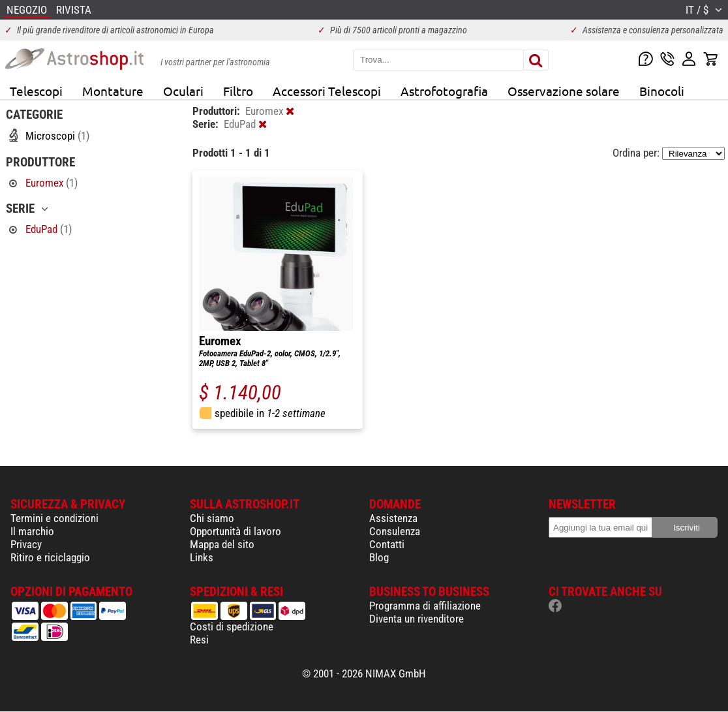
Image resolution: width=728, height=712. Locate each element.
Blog (379, 557)
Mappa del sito (222, 544)
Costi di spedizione (232, 627)
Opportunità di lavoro (235, 531)
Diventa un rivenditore (417, 619)
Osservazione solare (564, 91)
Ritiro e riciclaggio (50, 557)
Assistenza (393, 518)
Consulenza (395, 531)
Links (202, 557)
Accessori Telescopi (327, 91)
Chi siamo (212, 518)
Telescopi (36, 91)
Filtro (238, 91)
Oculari (183, 91)
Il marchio (32, 531)
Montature (113, 91)
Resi (199, 640)
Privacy (26, 544)
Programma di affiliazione (425, 606)
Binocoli (662, 91)
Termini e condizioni (54, 518)
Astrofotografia (444, 91)
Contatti (387, 544)
